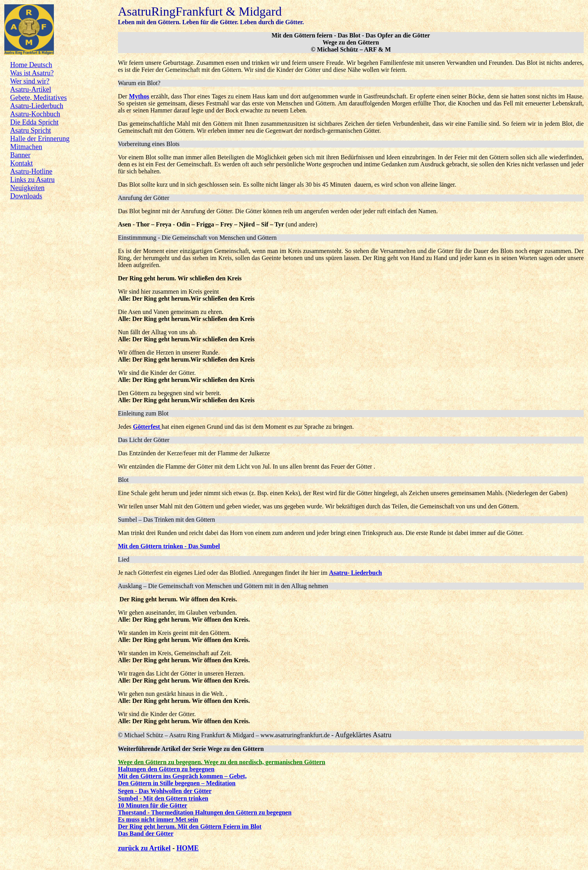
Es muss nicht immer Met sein (158, 819)
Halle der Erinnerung (40, 139)
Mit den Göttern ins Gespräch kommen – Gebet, (182, 776)
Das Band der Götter (146, 833)
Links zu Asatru (32, 180)
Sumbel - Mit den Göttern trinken (163, 798)
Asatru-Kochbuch (35, 114)
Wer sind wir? (30, 81)
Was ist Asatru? (32, 73)
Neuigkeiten (27, 188)
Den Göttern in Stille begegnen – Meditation (177, 783)
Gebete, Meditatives (38, 98)
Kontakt (21, 163)
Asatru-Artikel (31, 89)
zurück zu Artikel (144, 848)
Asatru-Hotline (31, 171)
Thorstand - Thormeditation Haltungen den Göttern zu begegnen (205, 812)
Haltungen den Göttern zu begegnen (166, 769)
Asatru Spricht (30, 130)
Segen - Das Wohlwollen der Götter (165, 791)
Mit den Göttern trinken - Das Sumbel (169, 546)
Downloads (26, 196)
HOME (188, 848)
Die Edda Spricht (34, 122)
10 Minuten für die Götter (152, 805)
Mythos (139, 96)
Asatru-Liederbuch (37, 106)
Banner (20, 155)
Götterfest (147, 427)
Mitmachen (26, 147)
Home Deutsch (31, 65)
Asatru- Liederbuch (356, 573)
